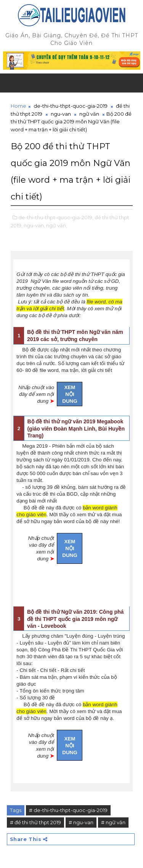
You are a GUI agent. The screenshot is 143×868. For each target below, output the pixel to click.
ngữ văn (89, 114)
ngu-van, (34, 225)
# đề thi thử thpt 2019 (35, 822)
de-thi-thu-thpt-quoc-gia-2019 (71, 106)
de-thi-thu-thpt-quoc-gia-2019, (56, 217)
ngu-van (61, 114)
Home (18, 106)
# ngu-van (81, 822)
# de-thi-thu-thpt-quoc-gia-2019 (68, 810)
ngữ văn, (57, 225)
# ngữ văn (113, 822)
